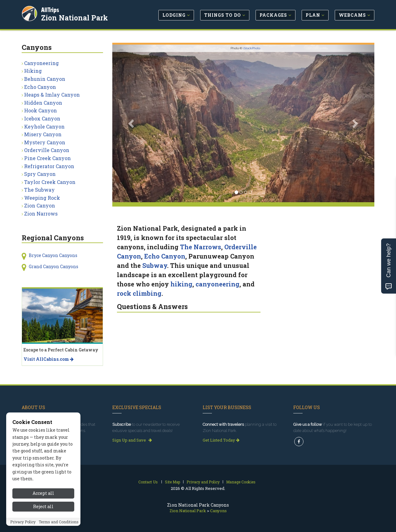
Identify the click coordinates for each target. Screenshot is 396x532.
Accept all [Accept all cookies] (43, 495)
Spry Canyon (40, 174)
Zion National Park (75, 17)
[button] (132, 123)
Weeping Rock (42, 198)
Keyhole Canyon (44, 126)
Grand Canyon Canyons (54, 266)
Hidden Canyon (43, 103)
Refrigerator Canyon (49, 166)
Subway (155, 265)
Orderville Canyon (47, 150)
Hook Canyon (41, 110)
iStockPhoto (252, 48)
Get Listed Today (221, 440)
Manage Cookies (241, 482)
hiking (181, 284)
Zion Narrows (41, 214)
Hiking (33, 71)
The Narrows (201, 247)
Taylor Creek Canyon (50, 182)
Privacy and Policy (203, 482)
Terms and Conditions (59, 523)
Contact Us (148, 482)
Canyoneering (41, 63)
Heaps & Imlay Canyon (52, 95)
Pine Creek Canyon (47, 158)
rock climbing (139, 293)
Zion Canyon (40, 205)
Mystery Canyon (45, 142)
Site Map (172, 482)
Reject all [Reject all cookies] (43, 508)
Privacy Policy (23, 523)
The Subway (39, 190)
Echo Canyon (165, 256)
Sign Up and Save (132, 440)
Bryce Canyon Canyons (53, 255)
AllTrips (51, 9)
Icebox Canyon (42, 118)
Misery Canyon (43, 134)
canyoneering (217, 284)
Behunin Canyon (45, 79)
